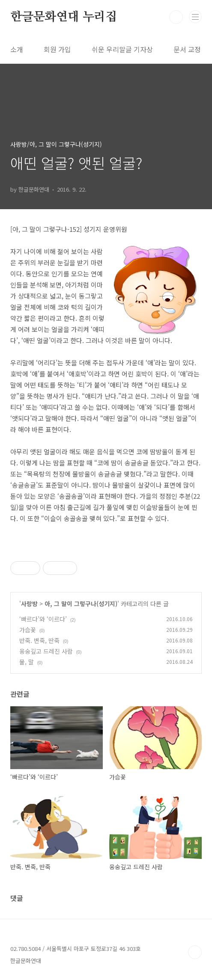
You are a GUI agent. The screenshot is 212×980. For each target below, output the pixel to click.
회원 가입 (57, 49)
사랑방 (29, 604)
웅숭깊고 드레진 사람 (46, 651)
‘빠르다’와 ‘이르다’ (43, 619)
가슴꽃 (28, 630)
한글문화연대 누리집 (64, 17)
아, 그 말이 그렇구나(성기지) (81, 604)
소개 (17, 49)
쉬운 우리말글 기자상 (122, 49)
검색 (176, 17)
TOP (195, 952)
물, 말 (27, 662)
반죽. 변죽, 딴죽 (39, 640)
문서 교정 (187, 49)
